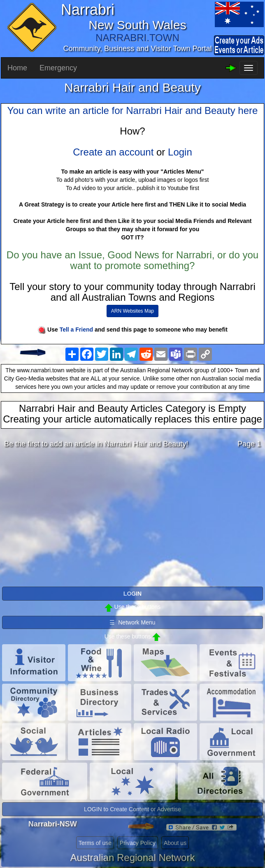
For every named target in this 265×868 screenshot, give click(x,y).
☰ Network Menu (132, 622)
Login (180, 152)
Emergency (58, 68)
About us (175, 843)
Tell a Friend (76, 330)
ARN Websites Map (132, 311)
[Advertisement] (132, 520)
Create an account (113, 152)
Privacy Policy (138, 843)
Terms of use (95, 843)
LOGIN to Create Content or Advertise (132, 809)
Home (17, 68)
